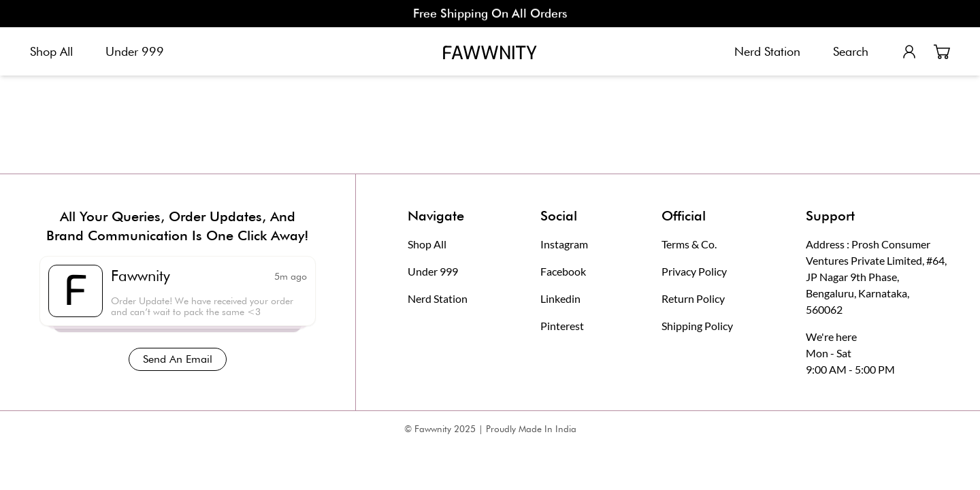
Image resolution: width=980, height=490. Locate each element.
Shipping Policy (697, 326)
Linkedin (560, 298)
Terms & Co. (689, 244)
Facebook (563, 271)
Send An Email (178, 359)
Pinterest (562, 326)
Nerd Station (767, 51)
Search (851, 51)
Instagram (564, 244)
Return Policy (693, 298)
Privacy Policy (694, 271)
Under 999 (135, 51)
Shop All (51, 51)
